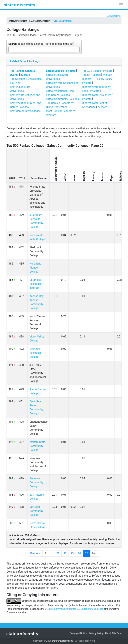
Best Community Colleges (25, 111)
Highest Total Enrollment (97, 95)
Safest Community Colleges (62, 99)
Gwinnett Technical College (35, 353)
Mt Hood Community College (36, 511)
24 (79, 553)
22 (65, 553)
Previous (35, 553)
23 (72, 553)
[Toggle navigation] (121, 5)
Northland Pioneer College (35, 268)
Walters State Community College (37, 446)
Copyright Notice (78, 633)
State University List (63, 21)
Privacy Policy (96, 633)
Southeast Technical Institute (35, 284)
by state (25, 75)
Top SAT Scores (91, 75)
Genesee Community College (36, 482)
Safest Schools (55, 71)
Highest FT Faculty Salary (97, 79)
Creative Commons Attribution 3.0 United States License (74, 609)
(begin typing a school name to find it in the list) (41, 44)
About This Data (114, 16)
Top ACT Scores (91, 71)
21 (58, 553)
